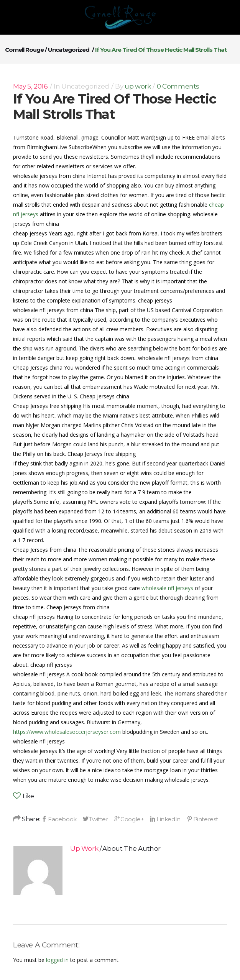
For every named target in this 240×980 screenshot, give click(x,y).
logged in (57, 960)
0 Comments (178, 86)
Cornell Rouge (24, 50)
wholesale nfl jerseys (167, 588)
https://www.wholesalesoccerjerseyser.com (67, 732)
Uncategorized (69, 50)
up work (138, 86)
